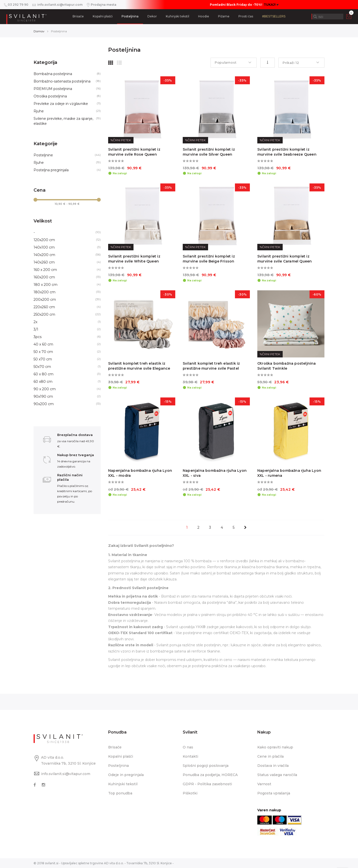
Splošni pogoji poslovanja (206, 766)
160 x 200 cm (45, 270)
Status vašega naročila (277, 775)
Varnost (264, 784)
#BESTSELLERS (274, 16)
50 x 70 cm (43, 352)
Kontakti (190, 756)
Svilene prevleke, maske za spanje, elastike (63, 121)
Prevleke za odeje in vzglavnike (61, 104)
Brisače (78, 16)
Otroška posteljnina (50, 96)
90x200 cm (44, 404)
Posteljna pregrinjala (51, 170)
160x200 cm (44, 277)
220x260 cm (44, 307)
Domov (39, 31)
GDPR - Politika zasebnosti (207, 784)
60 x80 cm (43, 382)
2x (35, 322)
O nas (188, 747)
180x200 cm (45, 292)
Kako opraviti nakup (275, 747)
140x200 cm (44, 255)
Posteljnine (43, 155)
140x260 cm (44, 262)
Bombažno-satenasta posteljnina (62, 81)
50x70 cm (42, 367)
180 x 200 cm (45, 285)
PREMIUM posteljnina (53, 89)
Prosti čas (246, 16)
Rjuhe (39, 111)
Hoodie (204, 16)
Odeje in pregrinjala (126, 775)
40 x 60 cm (43, 344)
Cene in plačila (270, 756)
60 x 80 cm (44, 374)
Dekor (152, 16)
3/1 (36, 329)
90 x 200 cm (45, 389)
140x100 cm (44, 247)
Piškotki (190, 793)
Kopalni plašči (103, 16)
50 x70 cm (43, 359)
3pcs (38, 337)
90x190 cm (43, 396)
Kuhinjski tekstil (178, 16)
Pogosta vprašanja (274, 793)
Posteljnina (130, 16)
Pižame (224, 16)
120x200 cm (44, 240)
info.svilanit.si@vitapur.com (66, 774)
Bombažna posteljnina (53, 74)
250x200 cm (44, 314)
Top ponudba (120, 793)
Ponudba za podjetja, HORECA (210, 775)
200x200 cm (45, 300)
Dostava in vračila (273, 766)
